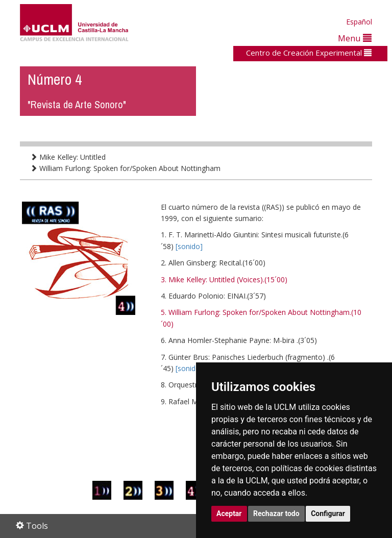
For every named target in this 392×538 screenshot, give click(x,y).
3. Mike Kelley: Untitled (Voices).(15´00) (224, 279)
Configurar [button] (328, 513)
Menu (355, 38)
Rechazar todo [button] (276, 513)
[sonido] (189, 246)
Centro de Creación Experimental (309, 53)
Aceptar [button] (229, 513)
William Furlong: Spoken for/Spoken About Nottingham (125, 168)
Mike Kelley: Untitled (68, 157)
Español (359, 22)
